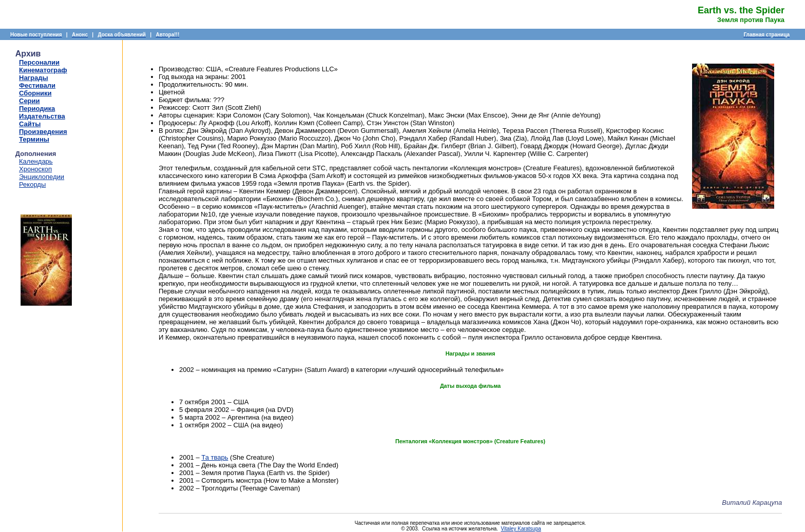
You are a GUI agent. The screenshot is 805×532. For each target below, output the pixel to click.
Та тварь (215, 457)
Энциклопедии (42, 177)
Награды (34, 78)
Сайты (30, 124)
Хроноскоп (35, 169)
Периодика (37, 109)
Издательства (42, 116)
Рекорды (32, 184)
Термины (34, 139)
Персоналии (39, 62)
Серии (30, 101)
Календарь (36, 161)
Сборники (35, 93)
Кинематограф (43, 70)
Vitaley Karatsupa (521, 529)
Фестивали (37, 85)
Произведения (43, 132)
